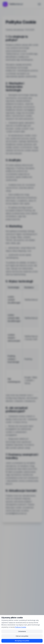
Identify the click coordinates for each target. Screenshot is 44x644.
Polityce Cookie (21, 627)
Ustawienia (22, 631)
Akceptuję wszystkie (22, 641)
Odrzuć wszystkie (22, 636)
